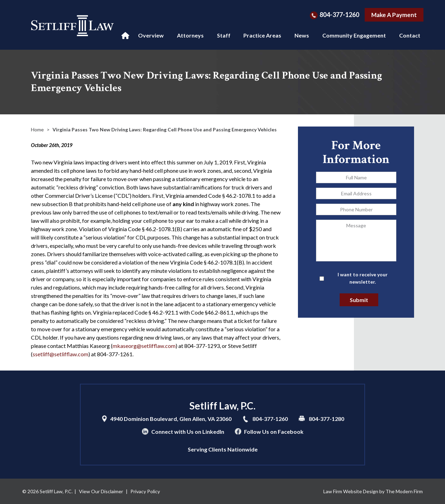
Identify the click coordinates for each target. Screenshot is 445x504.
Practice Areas (262, 35)
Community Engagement (354, 35)
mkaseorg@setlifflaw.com (144, 346)
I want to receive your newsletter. (363, 278)
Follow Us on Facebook (274, 432)
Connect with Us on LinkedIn (188, 432)
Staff (224, 35)
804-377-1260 (339, 15)
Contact (410, 35)
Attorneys (190, 35)
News (302, 35)
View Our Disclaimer (101, 491)
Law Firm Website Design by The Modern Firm (373, 491)
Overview (151, 35)
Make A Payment (394, 15)
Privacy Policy (145, 491)
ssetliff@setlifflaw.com (60, 354)
